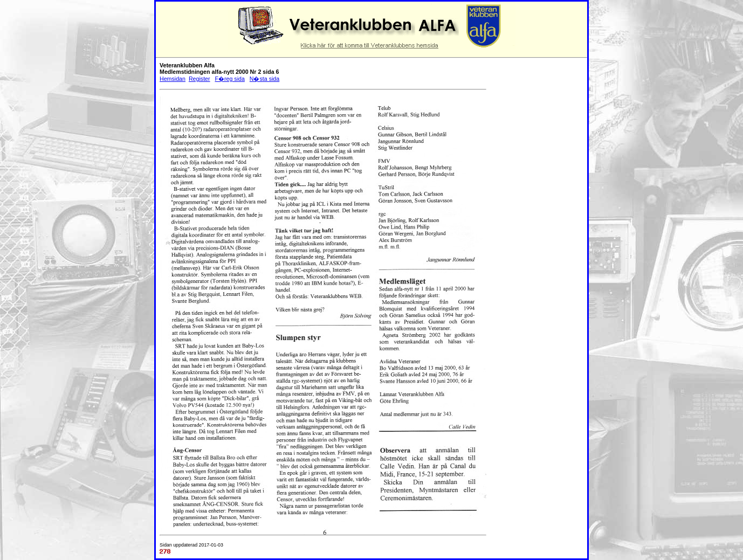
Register (199, 79)
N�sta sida (264, 79)
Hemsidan (173, 79)
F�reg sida (229, 79)
